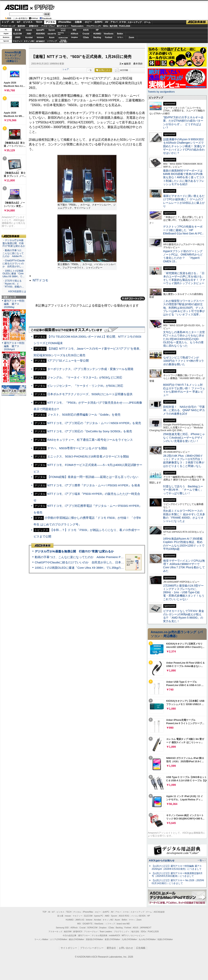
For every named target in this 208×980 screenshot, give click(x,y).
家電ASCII (34, 26)
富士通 (18, 30)
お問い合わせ (126, 948)
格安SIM (21, 26)
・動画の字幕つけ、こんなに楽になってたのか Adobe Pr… (13, 253)
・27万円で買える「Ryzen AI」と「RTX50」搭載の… (13, 284)
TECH (39, 22)
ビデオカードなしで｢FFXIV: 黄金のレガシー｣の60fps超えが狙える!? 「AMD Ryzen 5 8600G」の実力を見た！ (184, 616)
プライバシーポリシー (92, 948)
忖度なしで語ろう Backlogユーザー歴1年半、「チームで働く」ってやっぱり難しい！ (183, 490)
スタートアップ (134, 22)
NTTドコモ (41, 280)
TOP (45, 912)
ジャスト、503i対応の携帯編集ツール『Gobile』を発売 (84, 415)
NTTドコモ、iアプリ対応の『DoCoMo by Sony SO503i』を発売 (90, 431)
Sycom (52, 30)
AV (107, 22)
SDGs (106, 26)
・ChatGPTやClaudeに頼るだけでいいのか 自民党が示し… (14, 264)
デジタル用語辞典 (99, 935)
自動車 (78, 22)
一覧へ (201, 860)
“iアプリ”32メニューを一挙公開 (68, 360)
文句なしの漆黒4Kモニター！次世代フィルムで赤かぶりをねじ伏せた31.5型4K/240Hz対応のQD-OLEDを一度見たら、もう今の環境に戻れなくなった (184, 339)
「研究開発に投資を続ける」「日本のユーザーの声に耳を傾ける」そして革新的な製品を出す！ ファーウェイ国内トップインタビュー (184, 278)
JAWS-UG (80, 920)
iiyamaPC (40, 30)
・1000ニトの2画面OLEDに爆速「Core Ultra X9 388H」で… (14, 274)
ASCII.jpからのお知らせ (162, 861)
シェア (66, 69)
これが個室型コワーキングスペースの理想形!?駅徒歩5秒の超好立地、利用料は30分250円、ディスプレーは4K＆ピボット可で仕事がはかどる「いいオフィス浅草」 (184, 308)
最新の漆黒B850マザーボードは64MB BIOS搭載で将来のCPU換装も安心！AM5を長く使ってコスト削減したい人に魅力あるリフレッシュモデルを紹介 (184, 177)
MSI (75, 30)
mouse (29, 30)
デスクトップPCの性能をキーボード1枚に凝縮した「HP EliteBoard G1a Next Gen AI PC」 (184, 230)
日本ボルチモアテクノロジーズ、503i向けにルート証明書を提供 (90, 394)
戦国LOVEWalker (165, 939)
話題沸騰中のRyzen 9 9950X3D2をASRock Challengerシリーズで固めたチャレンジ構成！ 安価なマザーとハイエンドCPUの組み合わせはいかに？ (184, 146)
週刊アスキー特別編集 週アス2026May (14, 304)
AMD (29, 34)
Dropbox (75, 37)
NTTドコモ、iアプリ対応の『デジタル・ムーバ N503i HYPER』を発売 (94, 423)
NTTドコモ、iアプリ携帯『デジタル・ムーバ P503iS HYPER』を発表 (94, 485)
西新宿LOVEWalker (94, 939)
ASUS (86, 30)
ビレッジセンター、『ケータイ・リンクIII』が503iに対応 (85, 386)
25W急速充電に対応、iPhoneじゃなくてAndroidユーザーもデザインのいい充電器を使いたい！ (184, 438)
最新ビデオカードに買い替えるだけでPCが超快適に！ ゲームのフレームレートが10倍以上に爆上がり (184, 201)
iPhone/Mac (65, 22)
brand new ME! (123, 924)
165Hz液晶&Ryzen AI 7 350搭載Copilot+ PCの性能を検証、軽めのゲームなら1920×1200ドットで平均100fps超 (184, 544)
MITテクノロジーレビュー (133, 935)
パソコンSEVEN (63, 30)
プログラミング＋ (122, 932)
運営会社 (111, 948)
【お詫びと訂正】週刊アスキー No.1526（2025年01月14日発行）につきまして (178, 882)
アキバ (114, 22)
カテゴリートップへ (133, 299)
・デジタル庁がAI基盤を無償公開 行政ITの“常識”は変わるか (14, 243)
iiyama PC (99, 916)
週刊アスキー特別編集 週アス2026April (14, 346)
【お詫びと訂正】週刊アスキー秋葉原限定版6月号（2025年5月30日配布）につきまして (177, 875)
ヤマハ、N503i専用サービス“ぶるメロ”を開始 (77, 448)
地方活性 (114, 26)
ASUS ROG (40, 34)
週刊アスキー (63, 26)
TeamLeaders (77, 26)
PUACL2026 (125, 26)
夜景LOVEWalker (112, 939)
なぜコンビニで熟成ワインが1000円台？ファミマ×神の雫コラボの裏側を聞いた (183, 361)
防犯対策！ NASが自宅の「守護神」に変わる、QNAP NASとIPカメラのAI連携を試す (184, 410)
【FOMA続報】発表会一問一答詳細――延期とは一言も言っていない (93, 477)
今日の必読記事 (69, 935)
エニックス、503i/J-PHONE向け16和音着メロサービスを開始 (88, 456)
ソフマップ (52, 41)
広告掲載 (141, 948)
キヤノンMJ (29, 41)
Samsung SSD (62, 928)
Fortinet (109, 37)
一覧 (90, 70)
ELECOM (18, 34)
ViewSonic (109, 34)
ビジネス (28, 22)
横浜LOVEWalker (76, 939)
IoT (19, 22)
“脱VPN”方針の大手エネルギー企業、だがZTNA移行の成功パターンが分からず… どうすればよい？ (183, 122)
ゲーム (147, 22)
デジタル (42, 7)
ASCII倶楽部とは (17, 291)
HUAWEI (97, 34)
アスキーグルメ (48, 26)
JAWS (17, 37)
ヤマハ (120, 37)
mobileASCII (115, 935)
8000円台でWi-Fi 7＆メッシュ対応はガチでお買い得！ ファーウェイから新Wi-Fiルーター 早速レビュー (184, 390)
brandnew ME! (63, 41)
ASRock (74, 34)
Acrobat (29, 37)
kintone (40, 37)
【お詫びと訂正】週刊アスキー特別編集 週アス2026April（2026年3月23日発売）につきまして (177, 867)
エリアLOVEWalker (59, 939)
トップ (5, 22)
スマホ (122, 22)
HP (97, 30)
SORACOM (92, 928)
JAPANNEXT (40, 41)
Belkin (120, 34)
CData (86, 37)
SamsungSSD (61, 34)
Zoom (131, 37)
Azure (52, 37)
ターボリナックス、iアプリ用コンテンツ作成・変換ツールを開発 (90, 369)
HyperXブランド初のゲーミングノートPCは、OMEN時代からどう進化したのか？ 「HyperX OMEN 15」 (183, 256)
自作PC (99, 22)
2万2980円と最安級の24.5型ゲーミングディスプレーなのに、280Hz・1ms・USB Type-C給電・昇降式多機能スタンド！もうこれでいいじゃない (184, 592)
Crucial (86, 34)
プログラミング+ (94, 26)
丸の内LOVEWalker (147, 939)
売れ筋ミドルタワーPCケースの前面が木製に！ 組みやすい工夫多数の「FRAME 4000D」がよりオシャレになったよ (184, 516)
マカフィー (18, 41)
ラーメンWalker (41, 939)
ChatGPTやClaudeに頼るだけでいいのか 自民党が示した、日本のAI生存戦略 (87, 562)
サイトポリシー (69, 948)
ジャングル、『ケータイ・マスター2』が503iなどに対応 (85, 377)
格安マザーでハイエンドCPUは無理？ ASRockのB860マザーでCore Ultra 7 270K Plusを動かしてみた (184, 566)
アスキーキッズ (8, 26)
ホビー (88, 22)
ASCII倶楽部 (197, 22)
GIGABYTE (52, 34)
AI (13, 22)
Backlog (97, 37)
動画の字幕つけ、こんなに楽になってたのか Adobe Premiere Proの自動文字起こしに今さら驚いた (101, 557)
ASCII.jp (16, 7)
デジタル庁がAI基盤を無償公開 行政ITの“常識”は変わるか (74, 551)
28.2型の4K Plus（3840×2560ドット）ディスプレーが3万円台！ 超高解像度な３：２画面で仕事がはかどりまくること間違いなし (184, 461)
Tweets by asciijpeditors (161, 92)
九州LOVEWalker (129, 939)
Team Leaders (106, 932)
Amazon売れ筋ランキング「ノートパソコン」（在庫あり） (13, 57)
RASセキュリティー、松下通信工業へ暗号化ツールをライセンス (90, 440)
